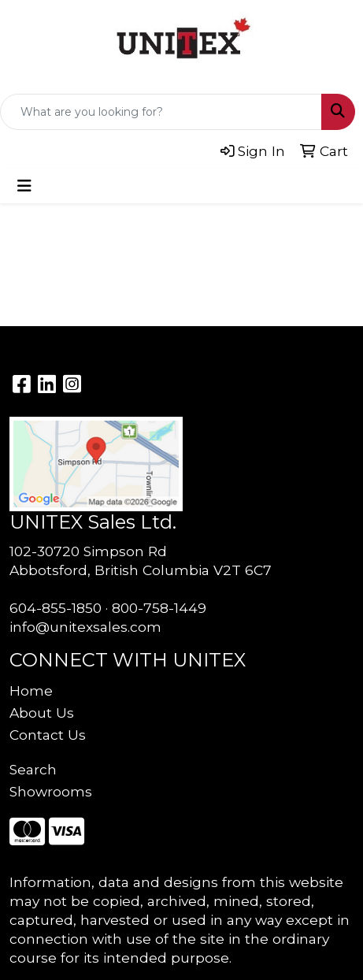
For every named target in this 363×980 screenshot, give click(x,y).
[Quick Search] (161, 112)
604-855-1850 (56, 608)
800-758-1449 (159, 608)
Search (33, 769)
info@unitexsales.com (85, 627)
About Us (42, 713)
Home (31, 690)
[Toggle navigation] (24, 186)
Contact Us (48, 735)
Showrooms (51, 791)
